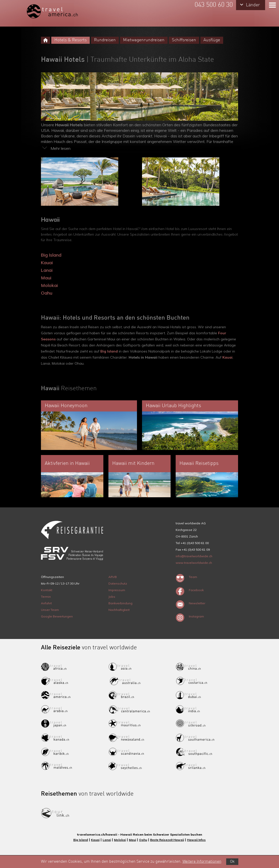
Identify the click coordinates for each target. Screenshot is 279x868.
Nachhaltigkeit (119, 610)
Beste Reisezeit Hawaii (167, 840)
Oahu (47, 293)
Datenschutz (118, 583)
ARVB (113, 577)
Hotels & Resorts (71, 40)
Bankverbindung (120, 603)
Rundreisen (105, 40)
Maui (46, 278)
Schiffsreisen (184, 40)
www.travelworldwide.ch (194, 563)
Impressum (117, 590)
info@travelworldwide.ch (194, 556)
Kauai (47, 263)
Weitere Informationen (202, 862)
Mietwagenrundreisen (144, 40)
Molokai (49, 285)
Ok (232, 862)
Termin (46, 597)
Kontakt (47, 590)
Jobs (112, 597)
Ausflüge (212, 40)
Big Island (51, 255)
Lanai (47, 270)
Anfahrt (46, 603)
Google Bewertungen (57, 616)
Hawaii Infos (196, 840)
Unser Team (50, 610)
